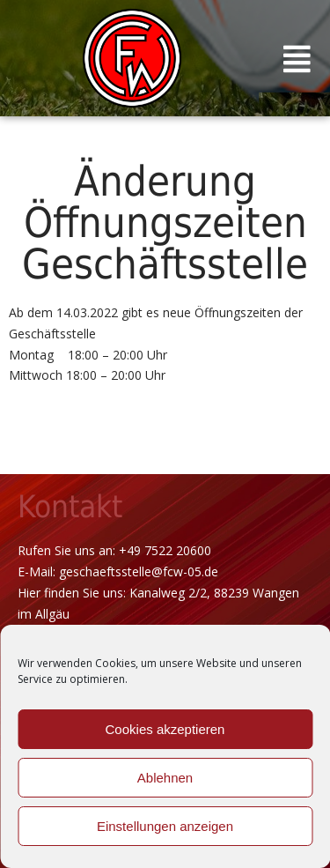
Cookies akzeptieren (165, 729)
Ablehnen (165, 778)
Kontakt (70, 507)
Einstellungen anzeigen (165, 826)
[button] (297, 58)
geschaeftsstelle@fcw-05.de (139, 571)
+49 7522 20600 (165, 550)
